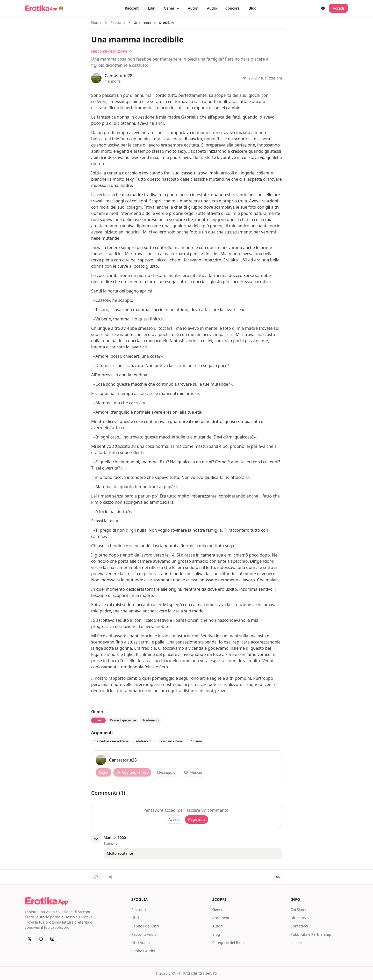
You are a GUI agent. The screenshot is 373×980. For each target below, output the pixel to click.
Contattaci (299, 926)
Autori (193, 8)
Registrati (197, 819)
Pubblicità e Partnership (311, 934)
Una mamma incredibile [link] (154, 22)
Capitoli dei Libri (145, 926)
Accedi (338, 8)
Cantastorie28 (119, 76)
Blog (253, 8)
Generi (172, 8)
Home (96, 22)
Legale (296, 943)
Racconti (132, 8)
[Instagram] (52, 939)
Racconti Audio (144, 934)
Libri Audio (141, 943)
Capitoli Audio (143, 951)
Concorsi (233, 8)
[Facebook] (41, 939)
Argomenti (221, 918)
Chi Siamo (299, 909)
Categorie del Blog (228, 943)
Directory (298, 918)
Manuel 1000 (115, 838)
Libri (152, 8)
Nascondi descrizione (112, 51)
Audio (212, 8)
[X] (30, 939)
